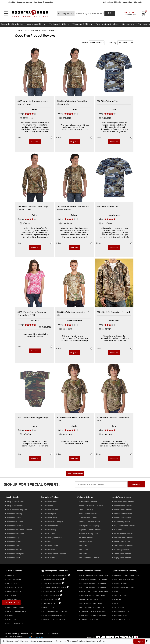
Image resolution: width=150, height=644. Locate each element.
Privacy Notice (11, 634)
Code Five (23, 36)
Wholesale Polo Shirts (15, 522)
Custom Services (85, 603)
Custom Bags (48, 542)
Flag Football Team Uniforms (125, 526)
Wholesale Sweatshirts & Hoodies (20, 530)
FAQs (116, 603)
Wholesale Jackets (14, 542)
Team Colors (119, 607)
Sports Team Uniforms (122, 497)
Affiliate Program (13, 599)
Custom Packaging (50, 599)
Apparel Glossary (121, 615)
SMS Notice (41, 634)
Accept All (139, 641)
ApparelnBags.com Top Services (55, 571)
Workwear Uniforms (85, 497)
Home (17, 30)
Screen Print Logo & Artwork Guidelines (93, 615)
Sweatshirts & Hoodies (106, 24)
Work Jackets (84, 550)
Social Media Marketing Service (54, 587)
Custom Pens (48, 506)
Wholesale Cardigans (16, 554)
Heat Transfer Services (87, 583)
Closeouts (138, 2)
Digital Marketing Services (52, 579)
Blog (116, 591)
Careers (10, 615)
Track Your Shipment (15, 579)
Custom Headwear (50, 550)
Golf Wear (118, 530)
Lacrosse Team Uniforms (123, 538)
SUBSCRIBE (136, 484)
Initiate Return (12, 583)
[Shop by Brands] (12, 497)
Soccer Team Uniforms (123, 518)
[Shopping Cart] (143, 13)
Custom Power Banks (51, 510)
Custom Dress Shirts (50, 546)
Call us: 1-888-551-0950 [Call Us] (112, 2)
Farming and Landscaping (89, 526)
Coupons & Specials (15, 587)
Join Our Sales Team (15, 623)
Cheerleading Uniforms (123, 522)
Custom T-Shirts (49, 534)
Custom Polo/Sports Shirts (53, 538)
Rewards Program (14, 591)
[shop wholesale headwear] (129, 24)
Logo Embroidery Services (88, 575)
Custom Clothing (35, 24)
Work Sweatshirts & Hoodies (89, 558)
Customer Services (14, 571)
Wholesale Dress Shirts (16, 534)
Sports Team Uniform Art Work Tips (91, 607)
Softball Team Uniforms (123, 510)
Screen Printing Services (87, 579)
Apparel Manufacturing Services (55, 611)
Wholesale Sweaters (15, 550)
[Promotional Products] (13, 24)
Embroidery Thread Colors (88, 619)
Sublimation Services (86, 595)
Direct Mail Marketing (51, 603)
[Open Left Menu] (6, 13)
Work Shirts (83, 546)
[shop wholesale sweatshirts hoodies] (108, 24)
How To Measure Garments (124, 579)
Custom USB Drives (50, 518)
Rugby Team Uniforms (123, 558)
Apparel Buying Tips (122, 611)
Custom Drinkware (50, 502)
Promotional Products (11, 24)
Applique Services (85, 599)
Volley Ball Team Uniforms (124, 534)
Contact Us (49, 2)
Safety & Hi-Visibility (86, 510)
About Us (12, 2)
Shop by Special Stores (16, 502)
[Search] (110, 13)
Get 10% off (10, 603)
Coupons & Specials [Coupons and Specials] (25, 2)
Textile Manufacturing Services (54, 619)
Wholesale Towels (14, 558)
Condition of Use (27, 634)
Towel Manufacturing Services (54, 615)
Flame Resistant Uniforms (88, 514)
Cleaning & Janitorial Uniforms (90, 522)
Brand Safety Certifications (124, 587)
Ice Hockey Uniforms (122, 550)
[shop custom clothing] (37, 24)
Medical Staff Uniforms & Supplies (91, 506)
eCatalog (118, 599)
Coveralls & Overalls (86, 542)
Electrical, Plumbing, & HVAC (89, 534)
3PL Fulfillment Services (51, 591)
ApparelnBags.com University (125, 571)
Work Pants (83, 554)
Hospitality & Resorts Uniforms (90, 530)
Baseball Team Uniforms (123, 506)
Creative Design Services (52, 583)
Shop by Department (15, 506)
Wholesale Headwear (15, 526)
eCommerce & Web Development (55, 575)
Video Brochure (49, 607)
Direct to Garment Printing (88, 591)
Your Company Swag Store (17, 510)
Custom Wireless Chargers (53, 522)
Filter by (112, 43)
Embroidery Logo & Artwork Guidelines (92, 611)
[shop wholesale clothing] (59, 24)
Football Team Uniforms (123, 514)
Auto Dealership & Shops (88, 518)
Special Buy (128, 2)
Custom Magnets (49, 514)
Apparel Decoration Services (89, 571)
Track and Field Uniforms (123, 546)
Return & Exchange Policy (17, 611)
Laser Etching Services (87, 587)
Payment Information (122, 619)
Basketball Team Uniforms (124, 502)
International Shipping (16, 607)
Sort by (84, 43)
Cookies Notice (54, 634)
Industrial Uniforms (86, 538)
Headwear (127, 24)
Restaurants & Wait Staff (88, 502)
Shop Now (34, 142)
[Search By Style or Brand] (89, 13)
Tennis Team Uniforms (123, 554)
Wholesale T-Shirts (81, 24)
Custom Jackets (49, 558)
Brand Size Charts (121, 583)
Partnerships (12, 595)
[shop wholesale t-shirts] (83, 24)
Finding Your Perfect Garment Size (127, 575)
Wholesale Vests (13, 546)
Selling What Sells (121, 595)
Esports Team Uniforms (123, 542)
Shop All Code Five (30, 30)
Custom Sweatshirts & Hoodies (54, 554)
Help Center (38, 2)
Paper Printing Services (51, 595)
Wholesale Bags (13, 538)
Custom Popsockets (50, 526)
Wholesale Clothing (58, 24)
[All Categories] (66, 13)
